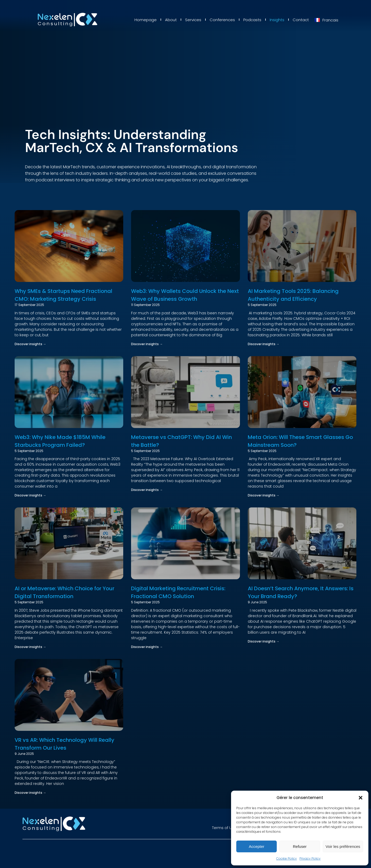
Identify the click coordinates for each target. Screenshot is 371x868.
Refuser (300, 846)
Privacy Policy (310, 858)
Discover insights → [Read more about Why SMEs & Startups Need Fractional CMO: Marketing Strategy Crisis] (30, 344)
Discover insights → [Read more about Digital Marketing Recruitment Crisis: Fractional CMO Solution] (147, 647)
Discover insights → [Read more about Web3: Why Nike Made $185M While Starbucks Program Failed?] (30, 495)
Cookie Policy (287, 858)
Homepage (146, 20)
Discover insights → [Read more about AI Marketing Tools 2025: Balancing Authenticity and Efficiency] (264, 344)
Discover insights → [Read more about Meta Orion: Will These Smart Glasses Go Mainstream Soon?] (264, 495)
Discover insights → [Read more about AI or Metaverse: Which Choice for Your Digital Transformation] (30, 647)
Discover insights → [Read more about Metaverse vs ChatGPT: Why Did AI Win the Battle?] (147, 490)
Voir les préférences (343, 846)
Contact (301, 20)
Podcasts (252, 20)
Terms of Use (224, 828)
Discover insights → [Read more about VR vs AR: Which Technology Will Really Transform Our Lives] (30, 793)
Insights (277, 20)
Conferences (222, 20)
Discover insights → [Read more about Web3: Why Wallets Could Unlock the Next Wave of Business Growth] (147, 344)
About (171, 20)
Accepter (257, 846)
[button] (361, 798)
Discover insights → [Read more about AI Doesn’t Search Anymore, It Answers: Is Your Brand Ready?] (264, 641)
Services (193, 20)
